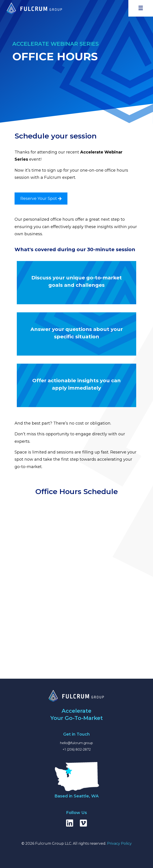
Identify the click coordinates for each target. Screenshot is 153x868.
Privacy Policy (119, 843)
